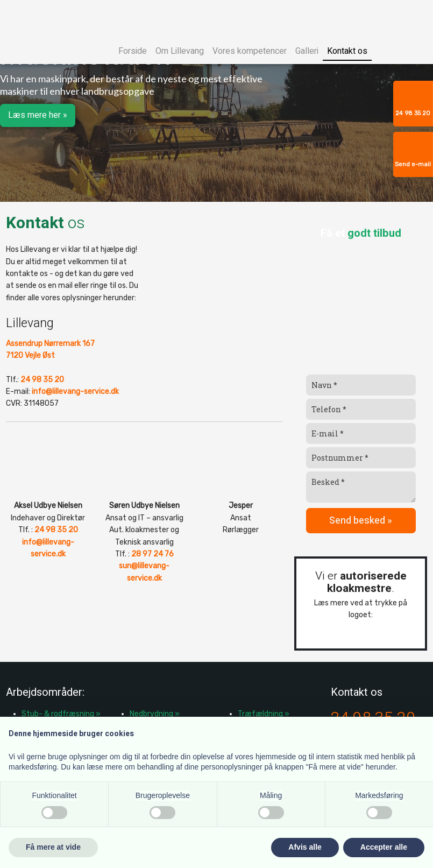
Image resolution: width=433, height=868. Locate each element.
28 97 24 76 (152, 554)
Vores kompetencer (250, 51)
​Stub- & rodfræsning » (61, 714)
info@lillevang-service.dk (75, 391)
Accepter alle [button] (384, 847)
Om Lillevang (180, 51)
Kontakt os (347, 51)
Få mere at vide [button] (53, 847)
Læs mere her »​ (38, 115)
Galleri (307, 51)
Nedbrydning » (155, 714)
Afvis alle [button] (305, 847)
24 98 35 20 (42, 380)
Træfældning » (264, 714)
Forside (133, 51)
